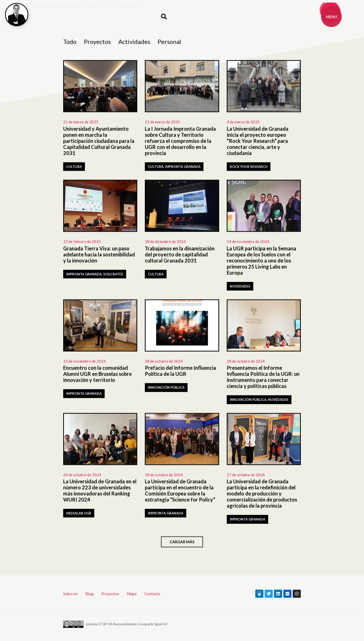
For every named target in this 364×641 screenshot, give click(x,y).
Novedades (240, 288)
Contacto (130, 12)
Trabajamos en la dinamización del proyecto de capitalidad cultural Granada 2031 (180, 256)
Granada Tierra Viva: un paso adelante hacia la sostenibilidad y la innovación (99, 256)
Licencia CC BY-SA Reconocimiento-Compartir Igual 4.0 (127, 624)
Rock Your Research (249, 168)
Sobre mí (98, 12)
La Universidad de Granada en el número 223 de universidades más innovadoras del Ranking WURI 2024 (100, 492)
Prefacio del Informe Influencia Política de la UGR (180, 372)
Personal (169, 43)
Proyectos (97, 43)
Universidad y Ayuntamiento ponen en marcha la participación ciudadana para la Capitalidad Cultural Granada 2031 (99, 142)
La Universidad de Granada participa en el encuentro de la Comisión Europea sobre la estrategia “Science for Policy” (180, 492)
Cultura (74, 168)
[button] (164, 17)
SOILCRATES (113, 275)
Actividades (134, 43)
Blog (89, 594)
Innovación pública (166, 389)
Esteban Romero (56, 12)
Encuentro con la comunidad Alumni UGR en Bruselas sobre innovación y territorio (97, 375)
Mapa (132, 594)
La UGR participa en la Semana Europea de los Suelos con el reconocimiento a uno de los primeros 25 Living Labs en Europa (261, 262)
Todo (70, 43)
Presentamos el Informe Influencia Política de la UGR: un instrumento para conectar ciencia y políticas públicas (263, 378)
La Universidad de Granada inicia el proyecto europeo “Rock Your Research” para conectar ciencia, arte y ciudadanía (258, 142)
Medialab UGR (79, 515)
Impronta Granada (183, 168)
